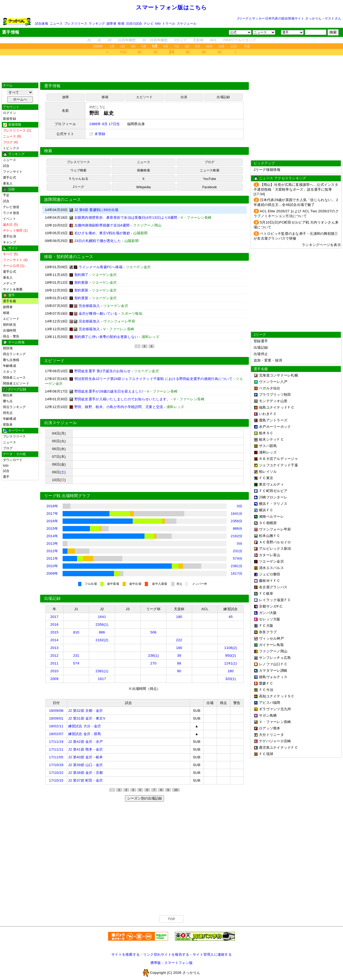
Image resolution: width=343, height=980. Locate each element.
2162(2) (102, 640)
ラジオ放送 (11, 213)
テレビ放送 (11, 207)
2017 (54, 617)
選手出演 (9, 236)
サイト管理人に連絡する (212, 954)
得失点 (8, 413)
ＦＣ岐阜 (266, 593)
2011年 (52, 558)
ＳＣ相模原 (268, 523)
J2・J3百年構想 (155, 40)
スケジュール (187, 24)
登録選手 (261, 341)
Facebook (210, 187)
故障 (66, 97)
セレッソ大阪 (270, 619)
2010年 (52, 566)
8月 (187, 46)
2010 (54, 671)
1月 (112, 46)
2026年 (98, 46)
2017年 (52, 514)
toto (158, 24)
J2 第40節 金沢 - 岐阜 (86, 757)
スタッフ (9, 372)
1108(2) (231, 648)
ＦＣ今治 (266, 690)
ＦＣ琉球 (266, 754)
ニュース (56, 24)
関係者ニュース (14, 378)
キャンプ (9, 242)
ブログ (8, 448)
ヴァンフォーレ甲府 (275, 529)
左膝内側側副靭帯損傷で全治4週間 (102, 225)
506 (153, 632)
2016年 (52, 521)
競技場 (8, 348)
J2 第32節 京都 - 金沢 (86, 711)
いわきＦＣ (268, 414)
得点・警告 (11, 336)
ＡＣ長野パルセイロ (275, 542)
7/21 (123, 52)
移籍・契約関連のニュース (69, 257)
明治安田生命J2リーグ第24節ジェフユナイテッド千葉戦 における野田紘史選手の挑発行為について (153, 379)
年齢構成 (9, 366)
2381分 (237, 566)
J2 (99, 40)
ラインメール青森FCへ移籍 (101, 267)
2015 (54, 632)
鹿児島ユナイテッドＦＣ (279, 748)
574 (76, 663)
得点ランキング (14, 354)
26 (204, 52)
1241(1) (231, 663)
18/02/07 (56, 734)
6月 (166, 46)
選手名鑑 (9, 301)
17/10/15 (56, 780)
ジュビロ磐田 (270, 574)
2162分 (237, 536)
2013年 (52, 543)
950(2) (231, 656)
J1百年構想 (127, 40)
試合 (6, 166)
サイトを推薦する (125, 954)
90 (179, 671)
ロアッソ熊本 (270, 728)
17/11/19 (56, 742)
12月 (234, 46)
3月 (134, 46)
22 (140, 52)
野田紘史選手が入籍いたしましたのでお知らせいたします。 (122, 399)
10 (176, 790)
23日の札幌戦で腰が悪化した (98, 241)
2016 (54, 624)
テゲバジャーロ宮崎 (275, 741)
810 (76, 632)
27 (220, 52)
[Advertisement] (171, 69)
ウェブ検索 (79, 170)
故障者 (111, 24)
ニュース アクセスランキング (283, 178)
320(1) (231, 679)
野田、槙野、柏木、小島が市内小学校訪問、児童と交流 (119, 407)
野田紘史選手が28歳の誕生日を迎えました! (109, 391)
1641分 (237, 514)
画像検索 (144, 170)
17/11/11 (56, 749)
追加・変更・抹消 (268, 360)
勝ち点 (8, 401)
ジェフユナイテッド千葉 (279, 465)
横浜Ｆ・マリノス (273, 504)
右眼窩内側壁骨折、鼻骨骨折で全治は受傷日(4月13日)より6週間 (126, 218)
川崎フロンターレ (273, 497)
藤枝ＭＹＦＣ (270, 581)
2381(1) (102, 671)
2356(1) (102, 624)
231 (76, 656)
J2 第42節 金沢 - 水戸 (86, 742)
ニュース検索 (210, 170)
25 (188, 52)
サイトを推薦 (13, 289)
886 (102, 632)
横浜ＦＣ (266, 510)
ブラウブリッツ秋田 (275, 395)
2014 (54, 640)
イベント (9, 219)
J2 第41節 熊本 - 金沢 (86, 749)
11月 (222, 46)
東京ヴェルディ (271, 484)
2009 (54, 679)
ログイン (9, 113)
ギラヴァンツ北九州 (275, 709)
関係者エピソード (16, 383)
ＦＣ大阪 (266, 626)
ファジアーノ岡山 (273, 651)
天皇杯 (198, 40)
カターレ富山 (270, 555)
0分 (240, 506)
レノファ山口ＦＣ (273, 664)
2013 (54, 648)
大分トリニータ (271, 735)
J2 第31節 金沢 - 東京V (87, 718)
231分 (238, 551)
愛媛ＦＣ (266, 683)
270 (153, 663)
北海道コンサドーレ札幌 (279, 375)
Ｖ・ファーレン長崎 (275, 722)
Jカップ (180, 40)
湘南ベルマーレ (271, 516)
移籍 (121, 24)
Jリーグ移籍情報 (267, 170)
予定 (247, 46)
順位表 (8, 395)
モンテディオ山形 (273, 401)
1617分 (237, 573)
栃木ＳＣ (266, 433)
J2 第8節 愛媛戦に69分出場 (96, 210)
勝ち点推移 (11, 360)
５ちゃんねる (78, 179)
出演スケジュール (60, 423)
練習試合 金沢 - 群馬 (85, 734)
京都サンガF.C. (271, 606)
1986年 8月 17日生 (105, 124)
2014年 (52, 536)
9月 (198, 46)
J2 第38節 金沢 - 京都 (86, 773)
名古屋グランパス (273, 587)
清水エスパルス (271, 568)
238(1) (153, 656)
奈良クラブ (268, 632)
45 (230, 617)
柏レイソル (268, 472)
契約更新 (81, 283)
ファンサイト (13, 172)
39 (179, 656)
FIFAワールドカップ (240, 40)
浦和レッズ (268, 452)
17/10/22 (56, 773)
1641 (102, 617)
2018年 (52, 506)
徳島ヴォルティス (273, 677)
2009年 (52, 573)
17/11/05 (56, 757)
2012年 (52, 551)
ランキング (97, 24)
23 (156, 52)
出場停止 (261, 354)
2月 (123, 46)
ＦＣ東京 (266, 478)
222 (179, 640)
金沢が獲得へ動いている (98, 314)
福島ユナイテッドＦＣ (277, 407)
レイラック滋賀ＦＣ (275, 600)
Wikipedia (143, 187)
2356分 (237, 521)
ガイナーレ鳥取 (271, 645)
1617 (102, 679)
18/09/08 (56, 711)
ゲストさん (333, 18)
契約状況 (9, 325)
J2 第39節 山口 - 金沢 (86, 765)
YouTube (210, 179)
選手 (6, 477)
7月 (177, 46)
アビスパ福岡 (270, 703)
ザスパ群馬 (268, 446)
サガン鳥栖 (268, 715)
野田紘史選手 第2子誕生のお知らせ (103, 371)
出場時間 (9, 330)
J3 (109, 40)
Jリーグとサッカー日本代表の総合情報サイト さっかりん (280, 18)
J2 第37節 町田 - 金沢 (86, 780)
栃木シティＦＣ (271, 439)
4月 (144, 46)
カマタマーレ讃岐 (273, 670)
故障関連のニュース (63, 199)
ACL (214, 40)
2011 (54, 663)
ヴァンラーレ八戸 (273, 382)
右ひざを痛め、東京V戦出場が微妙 (102, 233)
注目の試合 (134, 24)
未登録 (97, 134)
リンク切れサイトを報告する (166, 954)
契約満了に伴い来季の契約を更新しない (106, 337)
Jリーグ (79, 187)
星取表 (8, 425)
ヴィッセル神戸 (271, 638)
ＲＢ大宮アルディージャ (279, 459)
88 (179, 663)
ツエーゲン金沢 (271, 561)
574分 (238, 558)
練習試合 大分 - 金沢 (85, 726)
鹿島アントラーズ (273, 420)
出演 (184, 97)
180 (179, 617)
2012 (54, 656)
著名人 (8, 183)
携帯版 (156, 963)
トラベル (169, 24)
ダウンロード (13, 460)
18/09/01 (56, 718)
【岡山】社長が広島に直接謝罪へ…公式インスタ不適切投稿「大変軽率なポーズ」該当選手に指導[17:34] (296, 189)
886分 (238, 529)
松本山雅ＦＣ (270, 536)
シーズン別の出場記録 (144, 798)
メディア (9, 283)
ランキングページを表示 (321, 245)
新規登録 (9, 119)
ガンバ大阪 (268, 613)
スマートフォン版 (178, 963)
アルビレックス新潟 (275, 549)
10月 (209, 46)
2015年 (52, 529)
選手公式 (9, 178)
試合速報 (42, 24)
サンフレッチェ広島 (275, 658)
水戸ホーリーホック (275, 427)
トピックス (11, 148)
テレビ (149, 24)
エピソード (11, 319)
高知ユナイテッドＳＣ (277, 696)
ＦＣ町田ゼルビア (273, 491)
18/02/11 (56, 726)
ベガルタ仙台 (270, 388)
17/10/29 (56, 765)
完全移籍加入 (89, 306)
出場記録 (223, 97)
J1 (89, 40)
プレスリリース (76, 24)
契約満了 (81, 275)
